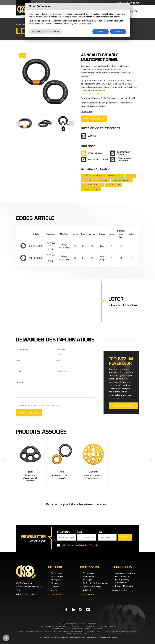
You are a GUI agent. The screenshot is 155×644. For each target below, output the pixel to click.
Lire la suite (87, 111)
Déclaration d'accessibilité (97, 637)
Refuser (101, 32)
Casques (55, 586)
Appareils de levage (92, 586)
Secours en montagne (92, 185)
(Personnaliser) (80, 637)
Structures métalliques (93, 176)
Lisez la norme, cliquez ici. (93, 93)
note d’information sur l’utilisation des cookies (101, 17)
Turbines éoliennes (91, 189)
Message (21, 382)
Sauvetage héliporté (122, 180)
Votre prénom (23, 349)
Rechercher (136, 11)
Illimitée (92, 136)
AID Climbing (57, 576)
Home (18, 25)
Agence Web (112, 637)
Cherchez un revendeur (123, 406)
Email (19, 371)
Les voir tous (57, 594)
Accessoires (56, 573)
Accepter (118, 32)
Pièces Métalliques (124, 586)
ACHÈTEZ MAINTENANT (94, 119)
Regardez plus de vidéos (124, 305)
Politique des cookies (67, 637)
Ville (19, 360)
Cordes (54, 590)
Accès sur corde (115, 176)
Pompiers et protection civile (95, 180)
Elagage (130, 176)
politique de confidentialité (49, 405)
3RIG (30, 472)
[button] (19, 123)
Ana (62, 472)
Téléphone (62, 371)
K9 (119, 185)
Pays (60, 360)
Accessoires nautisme (125, 573)
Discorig (93, 472)
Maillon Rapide (122, 576)
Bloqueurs (56, 583)
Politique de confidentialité (48, 637)
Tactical (110, 185)
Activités (62, 349)
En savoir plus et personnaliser (45, 32)
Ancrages (55, 580)
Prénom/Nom (63, 532)
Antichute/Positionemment (96, 583)
